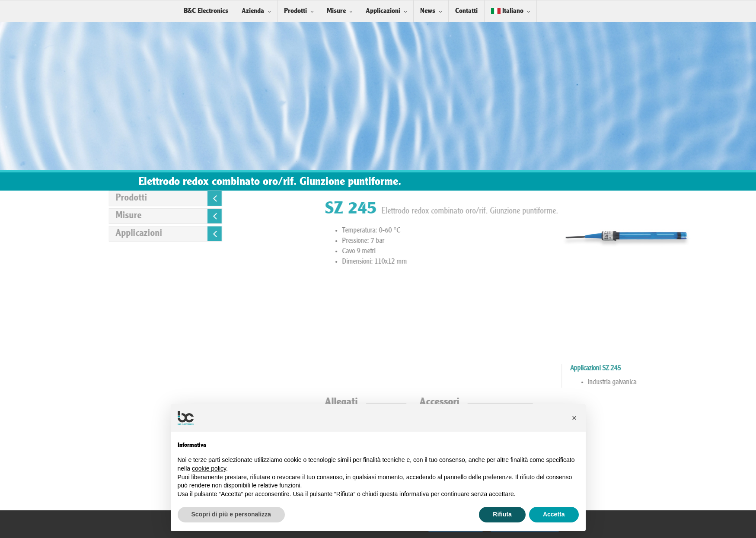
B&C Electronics (206, 11)
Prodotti (295, 11)
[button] (574, 418)
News (428, 11)
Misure (336, 11)
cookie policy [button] (209, 468)
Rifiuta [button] (502, 514)
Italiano (507, 11)
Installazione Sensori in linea (597, 452)
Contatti (466, 11)
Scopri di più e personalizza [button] (231, 514)
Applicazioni (383, 11)
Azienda (253, 11)
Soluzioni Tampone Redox (593, 501)
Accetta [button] (554, 514)
